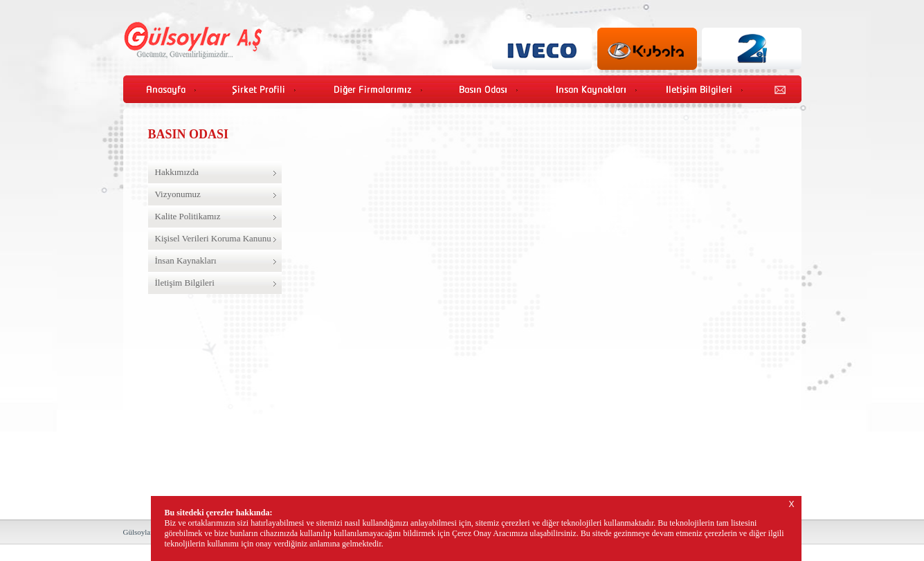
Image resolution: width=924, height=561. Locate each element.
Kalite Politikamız (188, 216)
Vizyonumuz (178, 194)
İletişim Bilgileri (185, 283)
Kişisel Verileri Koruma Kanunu (213, 238)
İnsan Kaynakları (186, 260)
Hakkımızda (177, 172)
